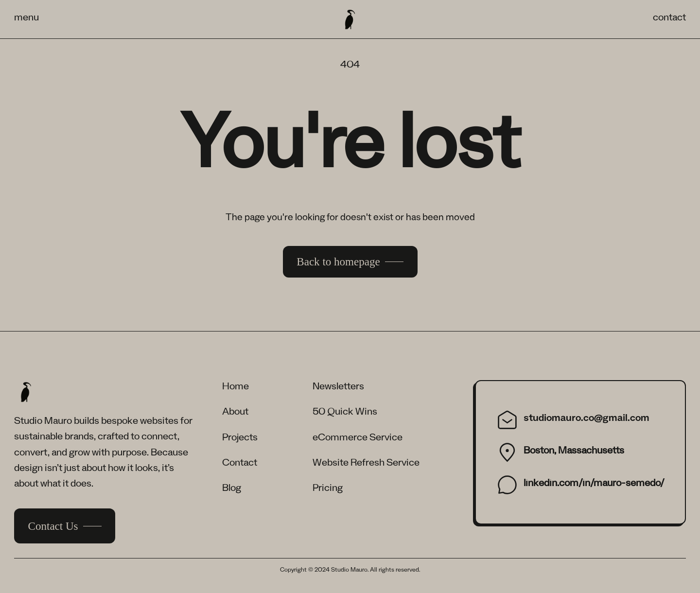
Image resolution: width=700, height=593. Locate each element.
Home (236, 388)
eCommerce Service (358, 439)
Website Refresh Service (366, 464)
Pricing (328, 489)
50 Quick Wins (345, 413)
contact (669, 19)
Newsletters (338, 388)
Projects (240, 439)
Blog (232, 489)
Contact (240, 464)
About (235, 413)
